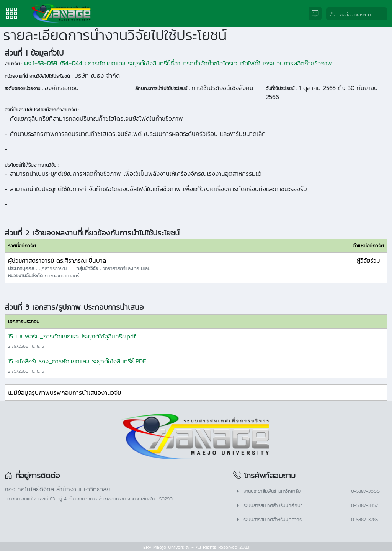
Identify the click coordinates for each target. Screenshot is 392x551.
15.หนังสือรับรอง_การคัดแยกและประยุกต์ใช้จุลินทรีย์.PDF (77, 361)
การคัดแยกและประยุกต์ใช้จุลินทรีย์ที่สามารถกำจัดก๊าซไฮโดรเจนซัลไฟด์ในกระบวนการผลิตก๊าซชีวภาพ (178, 63)
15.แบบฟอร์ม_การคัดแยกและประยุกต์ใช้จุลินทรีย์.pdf (72, 336)
